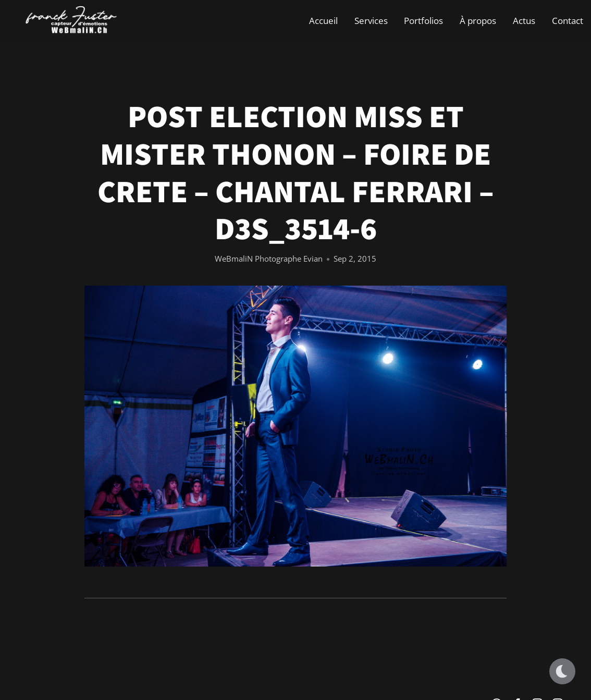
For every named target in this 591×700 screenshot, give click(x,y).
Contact (568, 21)
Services (371, 21)
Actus (524, 21)
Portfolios (423, 21)
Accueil (323, 21)
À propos (478, 21)
